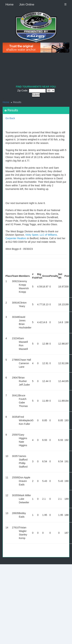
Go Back (10, 118)
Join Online (27, 5)
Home (9, 5)
